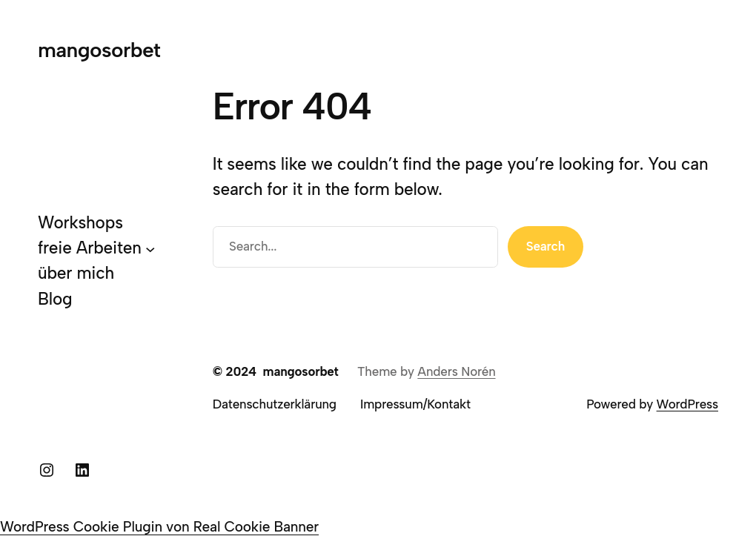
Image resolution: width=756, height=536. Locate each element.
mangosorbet (99, 50)
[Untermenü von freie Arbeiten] (150, 249)
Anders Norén (456, 371)
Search (546, 246)
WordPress (687, 404)
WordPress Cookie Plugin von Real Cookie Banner (159, 527)
